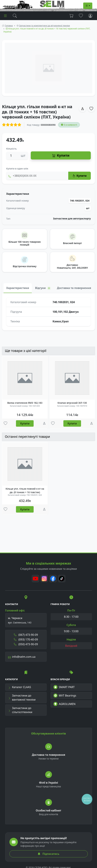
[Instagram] (44, 579)
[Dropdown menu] (88, 6)
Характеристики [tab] (18, 288)
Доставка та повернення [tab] (74, 288)
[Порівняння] (44, 423)
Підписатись (48, 854)
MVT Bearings (65, 696)
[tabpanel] (48, 312)
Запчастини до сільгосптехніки (20, 710)
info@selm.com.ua (22, 657)
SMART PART (64, 687)
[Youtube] (35, 579)
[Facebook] (53, 579)
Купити (61, 156)
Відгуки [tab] (43, 288)
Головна (9, 26)
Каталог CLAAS (20, 687)
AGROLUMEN (65, 704)
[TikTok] (62, 579)
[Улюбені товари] (5, 423)
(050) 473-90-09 (26, 644)
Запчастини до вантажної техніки (22, 698)
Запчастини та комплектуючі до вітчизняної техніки (45, 26)
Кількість (11, 149)
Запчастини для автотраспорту (72, 219)
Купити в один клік (17, 169)
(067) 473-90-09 (26, 635)
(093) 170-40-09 (26, 639)
